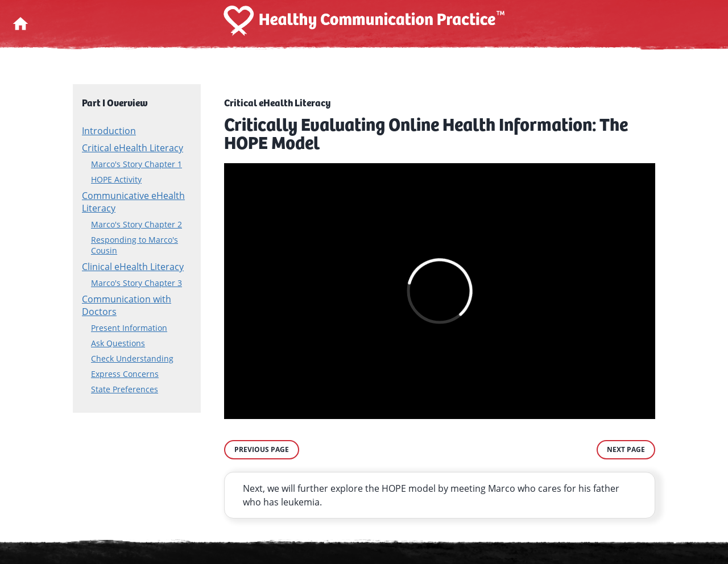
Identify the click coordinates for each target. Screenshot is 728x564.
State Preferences (125, 389)
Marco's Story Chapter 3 (136, 283)
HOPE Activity (116, 179)
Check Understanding (132, 358)
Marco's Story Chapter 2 (136, 224)
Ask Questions (118, 343)
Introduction (109, 131)
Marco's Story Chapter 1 (136, 164)
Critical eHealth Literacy (133, 148)
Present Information (129, 328)
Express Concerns (125, 374)
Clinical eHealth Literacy (133, 267)
